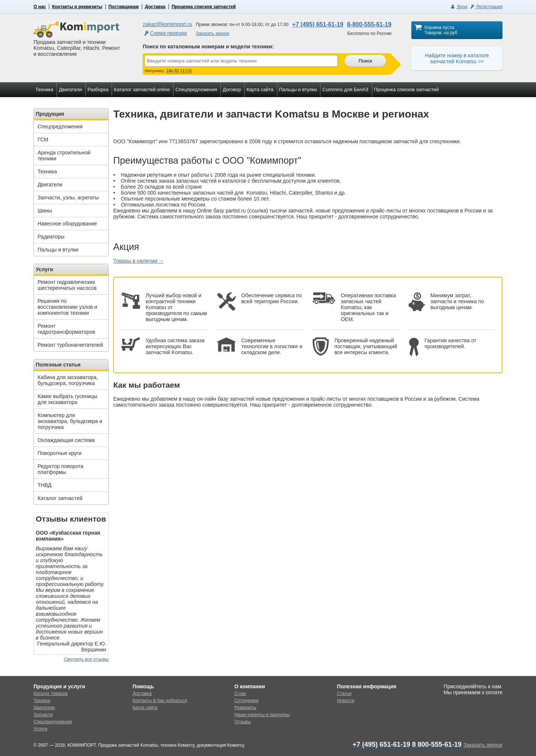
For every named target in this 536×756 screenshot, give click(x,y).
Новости (345, 701)
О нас (40, 7)
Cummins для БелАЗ (345, 89)
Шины (45, 211)
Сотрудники (247, 701)
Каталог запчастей (60, 498)
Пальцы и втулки (298, 89)
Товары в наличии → (138, 261)
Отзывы (243, 722)
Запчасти (43, 715)
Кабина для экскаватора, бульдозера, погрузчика (68, 380)
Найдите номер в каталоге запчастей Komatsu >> (457, 58)
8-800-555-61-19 (369, 24)
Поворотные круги (60, 453)
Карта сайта (260, 89)
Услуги (40, 729)
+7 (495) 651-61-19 (318, 24)
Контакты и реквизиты (77, 7)
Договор (232, 89)
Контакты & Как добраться (160, 701)
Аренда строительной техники (64, 156)
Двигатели (70, 89)
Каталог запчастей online (142, 89)
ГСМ (43, 140)
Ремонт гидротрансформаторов (66, 329)
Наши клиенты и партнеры (262, 715)
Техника (44, 89)
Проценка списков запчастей (204, 7)
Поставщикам (123, 7)
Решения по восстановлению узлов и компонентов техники (67, 307)
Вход (459, 7)
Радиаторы (51, 237)
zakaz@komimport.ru (167, 24)
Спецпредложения (196, 89)
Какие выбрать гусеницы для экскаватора (67, 399)
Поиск (365, 61)
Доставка (155, 7)
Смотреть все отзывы (86, 659)
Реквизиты (245, 708)
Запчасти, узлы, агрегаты (68, 198)
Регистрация (486, 7)
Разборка (98, 89)
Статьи (344, 693)
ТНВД (44, 485)
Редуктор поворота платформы (60, 469)
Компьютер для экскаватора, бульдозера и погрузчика (70, 421)
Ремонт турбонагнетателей (70, 345)
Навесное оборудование (67, 224)
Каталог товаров (51, 693)
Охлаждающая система (66, 440)
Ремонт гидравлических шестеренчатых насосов (67, 285)
